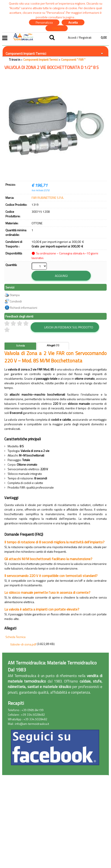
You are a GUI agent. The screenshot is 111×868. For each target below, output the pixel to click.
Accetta (73, 22)
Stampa (15, 295)
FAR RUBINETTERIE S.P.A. (48, 198)
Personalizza (44, 22)
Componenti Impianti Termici (26, 54)
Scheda (20, 346)
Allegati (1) (53, 346)
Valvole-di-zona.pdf (23, 644)
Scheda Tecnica (15, 637)
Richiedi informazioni (24, 308)
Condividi (16, 301)
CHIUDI (57, 28)
